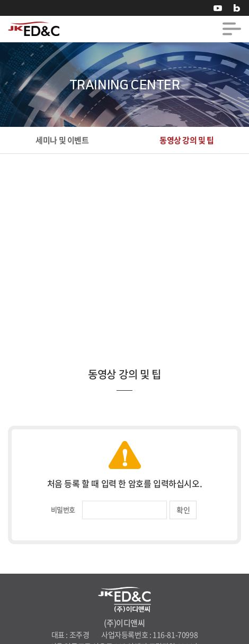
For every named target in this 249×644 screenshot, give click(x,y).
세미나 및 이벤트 (62, 140)
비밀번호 (63, 509)
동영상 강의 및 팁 (187, 140)
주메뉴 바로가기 (0, 0)
